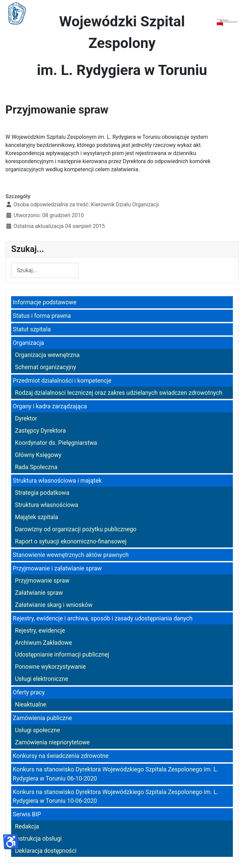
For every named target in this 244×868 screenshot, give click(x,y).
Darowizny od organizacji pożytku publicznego (76, 529)
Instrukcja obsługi (38, 839)
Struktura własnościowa (47, 505)
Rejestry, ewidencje (40, 631)
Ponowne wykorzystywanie (50, 667)
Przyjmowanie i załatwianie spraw (57, 568)
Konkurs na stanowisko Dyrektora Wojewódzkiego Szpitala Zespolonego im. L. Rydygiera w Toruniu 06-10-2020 (116, 774)
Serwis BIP (27, 814)
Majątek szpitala (36, 517)
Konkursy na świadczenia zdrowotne (61, 756)
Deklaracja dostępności (46, 851)
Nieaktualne (31, 705)
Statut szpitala (32, 329)
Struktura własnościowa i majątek (57, 481)
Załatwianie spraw (39, 593)
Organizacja (29, 343)
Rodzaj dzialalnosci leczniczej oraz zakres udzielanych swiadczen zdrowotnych (119, 393)
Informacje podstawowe (45, 302)
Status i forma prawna (42, 316)
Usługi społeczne (37, 730)
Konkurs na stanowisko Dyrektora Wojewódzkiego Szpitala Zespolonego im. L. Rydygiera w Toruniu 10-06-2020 (116, 796)
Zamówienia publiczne (42, 718)
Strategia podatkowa (42, 493)
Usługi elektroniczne (42, 679)
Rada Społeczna (36, 467)
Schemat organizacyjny (45, 367)
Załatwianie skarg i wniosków (54, 605)
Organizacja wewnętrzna (47, 355)
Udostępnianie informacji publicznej (62, 655)
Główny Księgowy (38, 455)
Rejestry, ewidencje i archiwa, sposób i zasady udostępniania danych (103, 618)
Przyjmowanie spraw (42, 581)
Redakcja (27, 826)
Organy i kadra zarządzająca (50, 406)
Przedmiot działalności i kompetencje (62, 381)
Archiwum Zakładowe (43, 643)
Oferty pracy (29, 692)
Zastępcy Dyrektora (40, 431)
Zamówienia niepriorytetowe (52, 742)
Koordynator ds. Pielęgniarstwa (56, 443)
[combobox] (45, 270)
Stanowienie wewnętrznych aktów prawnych (71, 555)
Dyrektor (26, 418)
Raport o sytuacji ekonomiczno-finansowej (71, 541)
